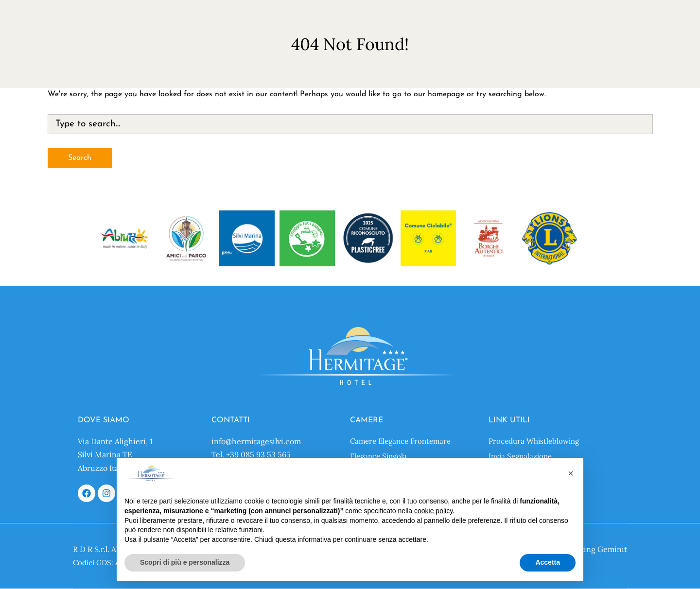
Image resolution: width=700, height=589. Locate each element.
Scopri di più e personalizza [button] (185, 562)
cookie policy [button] (433, 511)
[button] (571, 473)
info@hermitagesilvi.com (256, 441)
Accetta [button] (548, 562)
